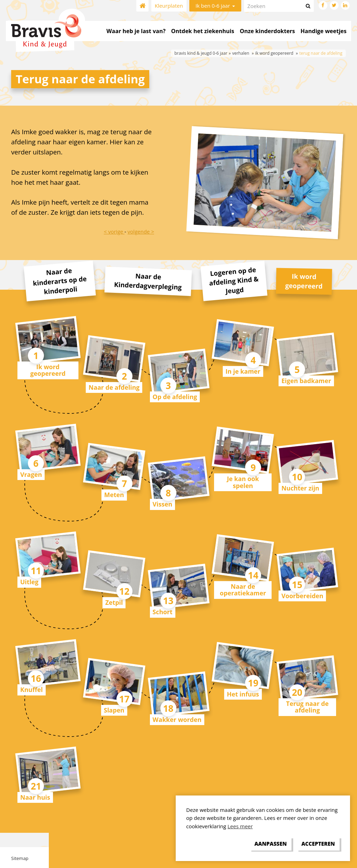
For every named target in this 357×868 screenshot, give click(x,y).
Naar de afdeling (114, 387)
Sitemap (20, 858)
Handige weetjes (324, 31)
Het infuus (243, 694)
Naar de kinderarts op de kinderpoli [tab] (60, 281)
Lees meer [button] (240, 826)
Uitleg (29, 582)
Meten (114, 495)
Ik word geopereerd (48, 370)
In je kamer (243, 371)
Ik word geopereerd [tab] (304, 281)
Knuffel (32, 690)
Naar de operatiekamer (243, 590)
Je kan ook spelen (243, 482)
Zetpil (114, 602)
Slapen (114, 710)
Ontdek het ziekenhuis (203, 31)
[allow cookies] (318, 844)
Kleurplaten (169, 6)
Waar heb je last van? (136, 31)
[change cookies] (271, 844)
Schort (163, 612)
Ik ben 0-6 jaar (215, 6)
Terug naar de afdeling (307, 707)
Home (142, 6)
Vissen (163, 504)
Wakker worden (177, 719)
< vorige (114, 231)
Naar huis (35, 797)
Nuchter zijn (300, 488)
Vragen (31, 474)
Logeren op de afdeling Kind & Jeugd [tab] (234, 280)
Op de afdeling (175, 397)
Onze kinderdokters (267, 31)
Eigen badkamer (306, 381)
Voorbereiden (302, 596)
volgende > (141, 231)
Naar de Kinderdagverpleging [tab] (148, 281)
